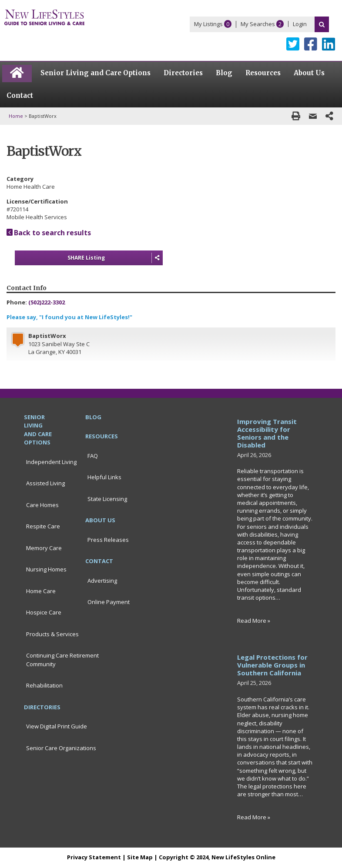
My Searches (258, 24)
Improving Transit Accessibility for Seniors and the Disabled (267, 433)
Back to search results (49, 233)
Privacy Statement (94, 857)
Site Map (140, 857)
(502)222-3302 (47, 302)
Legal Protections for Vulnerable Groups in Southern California (272, 665)
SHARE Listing (115, 258)
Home (16, 116)
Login (300, 24)
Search (322, 24)
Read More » (254, 621)
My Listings (208, 24)
